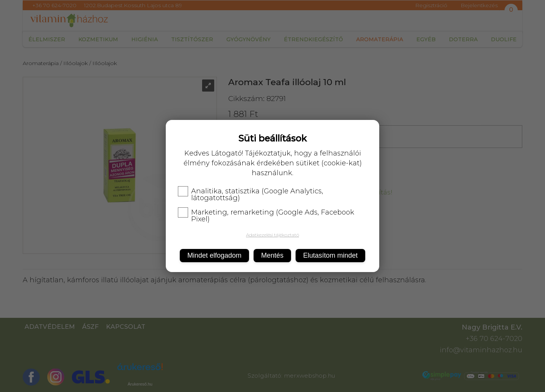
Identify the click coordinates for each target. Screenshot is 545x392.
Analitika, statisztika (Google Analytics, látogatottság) (251, 194)
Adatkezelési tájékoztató (272, 235)
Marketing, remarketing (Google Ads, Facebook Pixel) (266, 216)
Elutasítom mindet (330, 255)
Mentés (272, 255)
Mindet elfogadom (214, 255)
